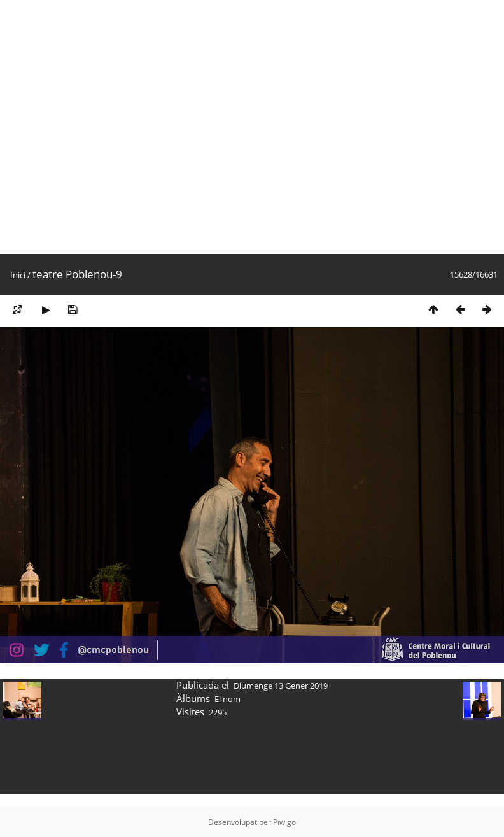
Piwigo (284, 822)
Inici (18, 275)
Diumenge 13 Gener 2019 (281, 686)
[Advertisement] (127, 127)
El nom (227, 699)
